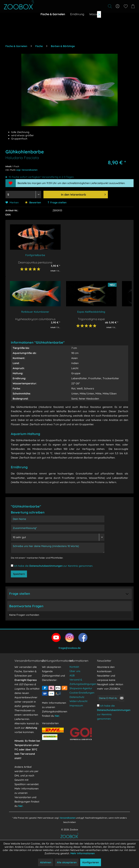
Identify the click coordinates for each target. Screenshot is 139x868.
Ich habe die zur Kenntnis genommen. (53, 566)
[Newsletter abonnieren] (122, 698)
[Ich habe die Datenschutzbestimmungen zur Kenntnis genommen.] (12, 566)
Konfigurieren (91, 862)
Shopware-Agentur (81, 688)
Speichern (19, 574)
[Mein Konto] (118, 6)
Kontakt (74, 667)
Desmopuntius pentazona (35, 262)
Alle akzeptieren (67, 862)
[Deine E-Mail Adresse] (108, 698)
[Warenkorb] (134, 6)
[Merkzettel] (126, 6)
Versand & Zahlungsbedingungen (82, 682)
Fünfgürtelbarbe (35, 255)
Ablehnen (46, 862)
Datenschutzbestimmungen (46, 566)
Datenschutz (77, 697)
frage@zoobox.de (69, 648)
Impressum (76, 706)
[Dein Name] (58, 519)
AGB (72, 675)
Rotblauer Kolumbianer (35, 312)
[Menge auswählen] (23, 195)
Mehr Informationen (83, 853)
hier (21, 806)
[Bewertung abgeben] (58, 537)
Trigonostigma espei (91, 319)
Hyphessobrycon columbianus (35, 319)
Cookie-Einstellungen (82, 693)
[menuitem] (90, 6)
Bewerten (33, 202)
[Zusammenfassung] (58, 528)
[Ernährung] (77, 14)
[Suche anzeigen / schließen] (110, 6)
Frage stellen (58, 202)
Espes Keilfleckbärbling (91, 312)
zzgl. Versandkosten (27, 170)
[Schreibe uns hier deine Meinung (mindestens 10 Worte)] (58, 548)
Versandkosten (68, 818)
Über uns (75, 671)
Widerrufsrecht (78, 701)
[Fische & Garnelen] (53, 14)
